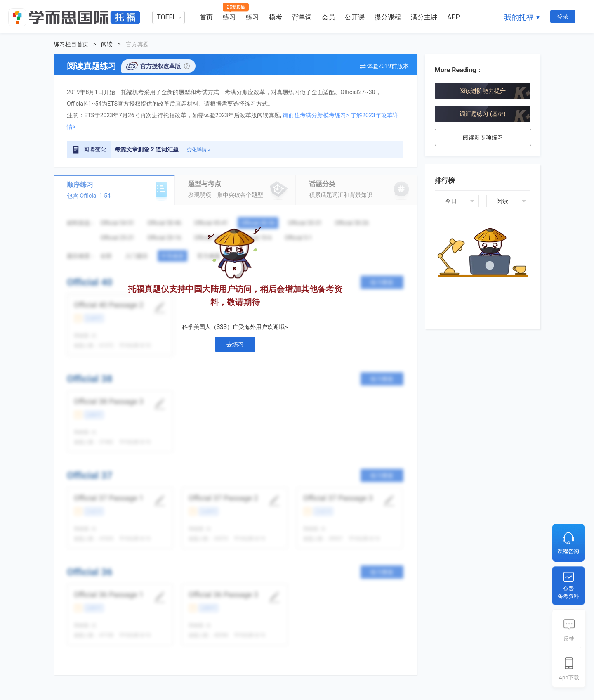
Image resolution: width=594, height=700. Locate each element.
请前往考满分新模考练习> (316, 115)
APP (454, 17)
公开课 (355, 17)
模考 (276, 17)
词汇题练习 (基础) (482, 114)
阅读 (107, 44)
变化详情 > (199, 150)
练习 (229, 17)
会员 (328, 17)
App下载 (569, 678)
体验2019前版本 (388, 66)
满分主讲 (424, 17)
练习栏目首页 (71, 44)
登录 (563, 17)
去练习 (235, 344)
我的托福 (519, 17)
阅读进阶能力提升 (483, 91)
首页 (206, 17)
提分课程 (388, 17)
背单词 (302, 17)
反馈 (569, 639)
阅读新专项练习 (483, 137)
